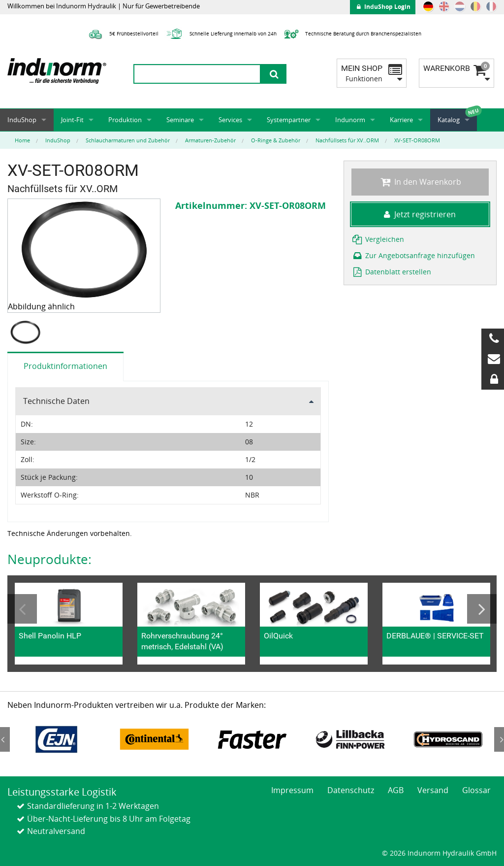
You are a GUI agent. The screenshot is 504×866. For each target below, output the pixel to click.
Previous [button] (22, 609)
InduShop (22, 120)
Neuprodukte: (49, 559)
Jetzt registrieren (420, 214)
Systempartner (289, 120)
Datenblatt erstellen (392, 272)
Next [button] (482, 609)
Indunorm (350, 120)
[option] (27, 332)
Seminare (180, 120)
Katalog (449, 120)
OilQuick (278, 636)
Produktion (125, 120)
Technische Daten (56, 401)
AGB (396, 790)
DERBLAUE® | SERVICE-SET (435, 636)
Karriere (401, 120)
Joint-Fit (72, 120)
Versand (433, 790)
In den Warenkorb (420, 182)
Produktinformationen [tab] (65, 366)
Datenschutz (351, 790)
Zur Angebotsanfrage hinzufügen (413, 255)
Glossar (476, 790)
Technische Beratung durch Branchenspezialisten (351, 33)
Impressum (292, 790)
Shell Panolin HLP (50, 636)
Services (230, 120)
